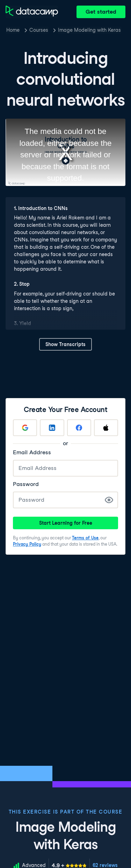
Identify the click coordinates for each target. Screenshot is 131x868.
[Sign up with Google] (25, 428)
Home (13, 30)
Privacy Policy (27, 544)
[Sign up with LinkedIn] (52, 428)
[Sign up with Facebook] (79, 428)
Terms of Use (85, 538)
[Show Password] (109, 500)
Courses (39, 30)
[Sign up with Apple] (106, 428)
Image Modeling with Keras (89, 30)
